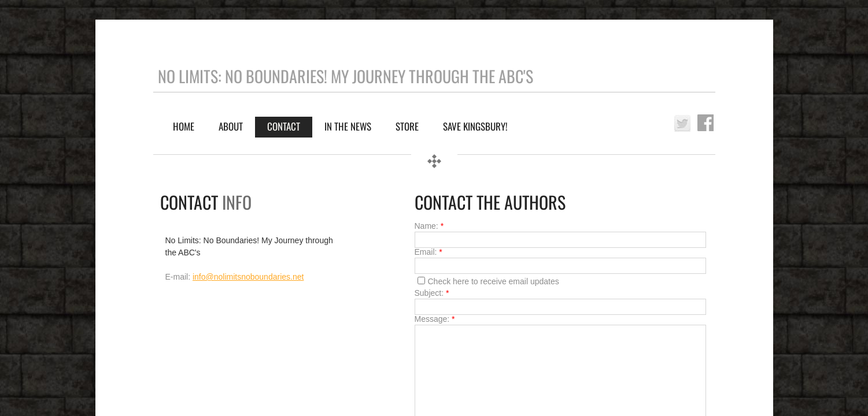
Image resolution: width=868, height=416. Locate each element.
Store (407, 126)
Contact (284, 126)
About (231, 126)
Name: (429, 226)
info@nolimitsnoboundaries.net (248, 277)
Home (184, 126)
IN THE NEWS (348, 126)
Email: (429, 252)
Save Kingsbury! (475, 126)
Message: (435, 319)
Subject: (432, 293)
